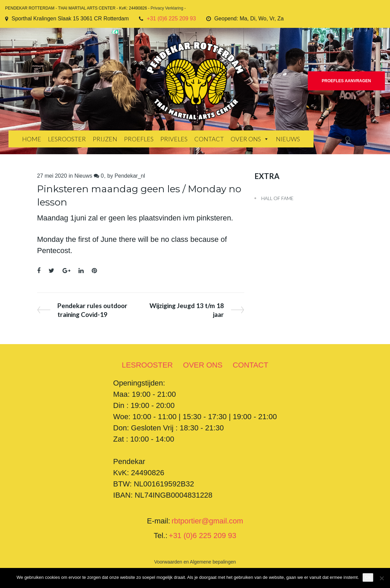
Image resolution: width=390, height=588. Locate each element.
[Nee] (382, 578)
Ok (368, 577)
